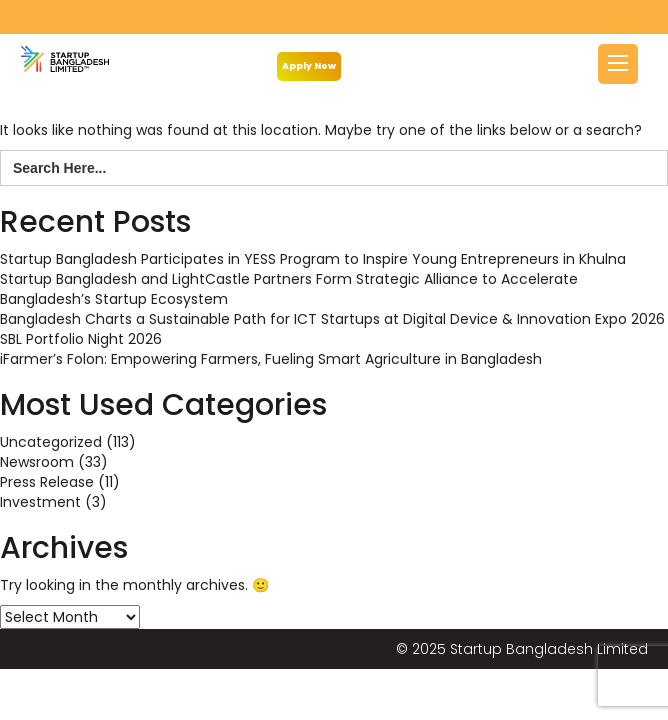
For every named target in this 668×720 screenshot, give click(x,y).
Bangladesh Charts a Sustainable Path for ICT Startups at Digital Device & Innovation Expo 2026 (332, 319)
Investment (40, 502)
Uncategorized (51, 442)
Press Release (47, 482)
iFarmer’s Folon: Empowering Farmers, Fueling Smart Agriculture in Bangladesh (271, 359)
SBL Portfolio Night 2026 (81, 339)
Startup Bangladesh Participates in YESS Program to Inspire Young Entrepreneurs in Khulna (313, 259)
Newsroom (37, 462)
